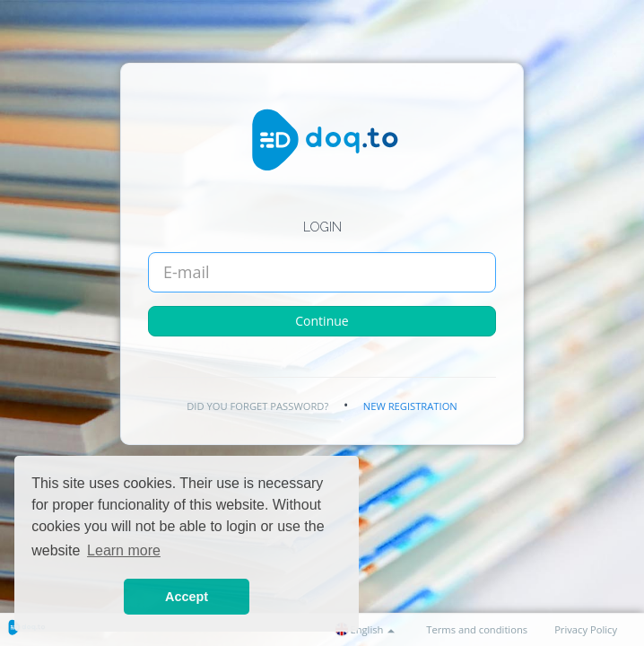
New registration (410, 406)
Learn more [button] (124, 550)
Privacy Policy (586, 629)
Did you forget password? (257, 406)
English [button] (366, 629)
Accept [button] (187, 597)
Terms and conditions (477, 629)
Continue (322, 321)
